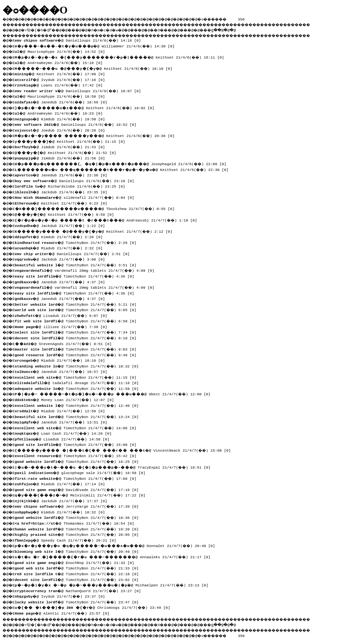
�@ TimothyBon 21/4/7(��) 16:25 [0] (79, 461)
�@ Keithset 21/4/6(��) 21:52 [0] (68, 152)
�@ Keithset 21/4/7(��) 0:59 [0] (67, 214)
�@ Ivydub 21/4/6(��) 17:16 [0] (62, 79)
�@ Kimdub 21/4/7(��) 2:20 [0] (61, 236)
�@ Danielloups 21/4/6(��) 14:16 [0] (80, 40)
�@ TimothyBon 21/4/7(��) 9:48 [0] (78, 354)
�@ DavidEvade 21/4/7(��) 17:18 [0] (79, 489)
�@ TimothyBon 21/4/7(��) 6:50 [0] (78, 320)
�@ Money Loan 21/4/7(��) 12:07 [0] (67, 399)
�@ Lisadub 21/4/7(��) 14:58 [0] (64, 439)
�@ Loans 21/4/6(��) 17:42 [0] (61, 85)
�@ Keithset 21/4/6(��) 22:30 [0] (124, 169)
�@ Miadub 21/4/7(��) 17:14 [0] (62, 483)
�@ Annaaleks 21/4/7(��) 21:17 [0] (115, 556)
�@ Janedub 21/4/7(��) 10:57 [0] (63, 371)
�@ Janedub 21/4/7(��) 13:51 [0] (63, 422)
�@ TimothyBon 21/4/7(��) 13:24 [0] (79, 416)
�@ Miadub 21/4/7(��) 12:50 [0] (62, 410)
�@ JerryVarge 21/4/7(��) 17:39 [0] (79, 506)
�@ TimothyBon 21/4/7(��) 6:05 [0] (78, 309)
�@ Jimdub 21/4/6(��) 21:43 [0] (62, 146)
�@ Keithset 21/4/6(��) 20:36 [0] (97, 135)
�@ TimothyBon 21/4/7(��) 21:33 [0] (79, 568)
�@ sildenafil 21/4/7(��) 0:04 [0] (77, 197)
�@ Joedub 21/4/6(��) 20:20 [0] (62, 130)
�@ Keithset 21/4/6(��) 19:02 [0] (87, 107)
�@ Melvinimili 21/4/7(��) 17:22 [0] (82, 495)
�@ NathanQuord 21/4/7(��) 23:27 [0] (80, 590)
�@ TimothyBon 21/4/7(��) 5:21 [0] (78, 304)
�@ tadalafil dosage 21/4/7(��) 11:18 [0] (79, 382)
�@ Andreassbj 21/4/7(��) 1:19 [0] (108, 220)
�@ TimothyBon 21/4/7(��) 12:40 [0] (79, 405)
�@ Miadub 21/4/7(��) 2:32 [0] (61, 247)
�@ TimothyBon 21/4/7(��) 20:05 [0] (79, 534)
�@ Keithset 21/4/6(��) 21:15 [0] (72, 141)
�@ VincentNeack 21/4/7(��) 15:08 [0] (125, 450)
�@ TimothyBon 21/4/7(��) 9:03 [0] (78, 349)
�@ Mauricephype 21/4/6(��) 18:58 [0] (62, 96)
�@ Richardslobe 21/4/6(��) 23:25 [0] (72, 186)
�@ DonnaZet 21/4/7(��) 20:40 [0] (117, 545)
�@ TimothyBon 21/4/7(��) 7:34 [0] (78, 332)
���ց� (233, 29)
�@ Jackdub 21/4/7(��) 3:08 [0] (62, 259)
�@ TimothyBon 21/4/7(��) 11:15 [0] (78, 377)
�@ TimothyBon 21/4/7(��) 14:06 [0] (78, 427)
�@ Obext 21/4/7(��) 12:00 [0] (115, 393)
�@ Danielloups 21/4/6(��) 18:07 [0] (80, 90)
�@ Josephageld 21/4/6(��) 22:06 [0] (123, 163)
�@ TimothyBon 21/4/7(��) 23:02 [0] (79, 579)
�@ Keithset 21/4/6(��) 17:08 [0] (62, 73)
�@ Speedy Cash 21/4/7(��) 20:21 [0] (68, 540)
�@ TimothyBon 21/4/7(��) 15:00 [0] (78, 444)
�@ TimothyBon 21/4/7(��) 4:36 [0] (77, 276)
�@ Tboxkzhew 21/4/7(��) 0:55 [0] (97, 208)
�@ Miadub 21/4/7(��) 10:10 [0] (62, 360)
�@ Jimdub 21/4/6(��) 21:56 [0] (62, 157)
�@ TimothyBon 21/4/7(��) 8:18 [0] (78, 337)
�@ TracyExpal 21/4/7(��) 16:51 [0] (115, 467)
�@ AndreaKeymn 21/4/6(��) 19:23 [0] (61, 113)
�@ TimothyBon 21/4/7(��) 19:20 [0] (79, 528)
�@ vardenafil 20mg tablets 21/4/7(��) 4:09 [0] (87, 270)
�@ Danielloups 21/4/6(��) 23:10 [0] (77, 180)
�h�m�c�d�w (114, 29)
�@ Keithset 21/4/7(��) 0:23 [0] (63, 203)
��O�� (176, 29)
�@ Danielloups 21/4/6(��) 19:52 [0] (78, 124)
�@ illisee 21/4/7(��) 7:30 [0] (63, 326)
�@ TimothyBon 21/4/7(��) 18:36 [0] (79, 517)
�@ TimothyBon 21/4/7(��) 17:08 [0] (78, 478)
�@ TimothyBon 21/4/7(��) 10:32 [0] (79, 366)
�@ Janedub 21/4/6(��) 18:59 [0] (63, 101)
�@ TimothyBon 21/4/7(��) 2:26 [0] (78, 242)
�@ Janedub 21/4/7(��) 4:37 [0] (62, 281)
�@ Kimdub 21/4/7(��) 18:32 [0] (62, 511)
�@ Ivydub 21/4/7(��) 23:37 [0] (62, 596)
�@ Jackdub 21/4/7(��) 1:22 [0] (62, 225)
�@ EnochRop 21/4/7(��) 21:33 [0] (77, 562)
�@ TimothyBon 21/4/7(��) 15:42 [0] (78, 455)
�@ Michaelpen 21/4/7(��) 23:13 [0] (114, 584)
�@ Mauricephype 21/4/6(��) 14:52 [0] (62, 51)
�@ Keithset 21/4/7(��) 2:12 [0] (96, 231)
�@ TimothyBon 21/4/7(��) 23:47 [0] (79, 601)
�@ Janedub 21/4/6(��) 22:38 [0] (63, 174)
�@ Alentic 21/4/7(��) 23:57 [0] (64, 613)
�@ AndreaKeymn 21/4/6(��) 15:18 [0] (61, 62)
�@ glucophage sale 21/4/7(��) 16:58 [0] (82, 472)
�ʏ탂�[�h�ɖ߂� (42, 29)
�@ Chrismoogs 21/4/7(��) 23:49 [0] (95, 607)
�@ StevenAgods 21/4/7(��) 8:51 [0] (66, 343)
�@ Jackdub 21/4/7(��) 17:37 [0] (63, 500)
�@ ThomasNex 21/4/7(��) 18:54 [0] (77, 523)
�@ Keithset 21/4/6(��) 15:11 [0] (122, 57)
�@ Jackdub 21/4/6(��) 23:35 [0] (63, 191)
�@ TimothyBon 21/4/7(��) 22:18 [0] (79, 573)
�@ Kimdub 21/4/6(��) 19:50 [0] (62, 118)
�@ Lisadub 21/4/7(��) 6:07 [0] (63, 315)
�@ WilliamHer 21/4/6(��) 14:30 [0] (97, 45)
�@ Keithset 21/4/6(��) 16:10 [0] (96, 68)
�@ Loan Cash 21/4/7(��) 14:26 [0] (66, 433)
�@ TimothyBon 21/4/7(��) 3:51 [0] (78, 264)
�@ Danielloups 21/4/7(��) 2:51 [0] (74, 253)
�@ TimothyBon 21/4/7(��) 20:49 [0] (79, 551)
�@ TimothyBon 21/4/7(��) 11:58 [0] (79, 388)
